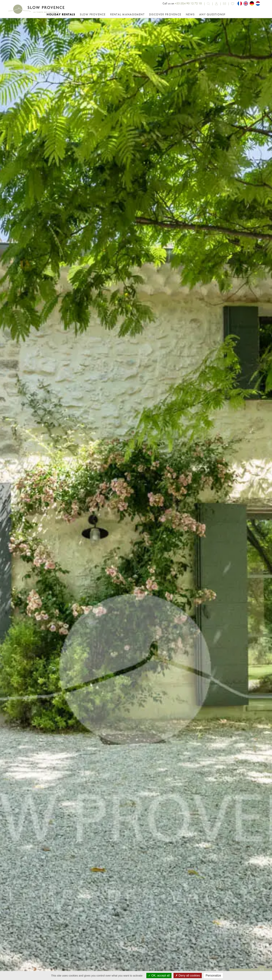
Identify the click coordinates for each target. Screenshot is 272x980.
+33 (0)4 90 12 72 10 (188, 3)
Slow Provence (93, 14)
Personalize (213, 976)
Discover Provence (165, 14)
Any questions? (212, 14)
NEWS (190, 14)
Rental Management (127, 14)
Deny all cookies (188, 976)
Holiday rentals (61, 14)
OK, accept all (159, 976)
